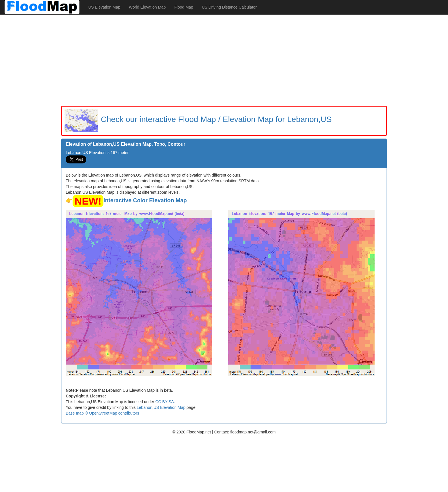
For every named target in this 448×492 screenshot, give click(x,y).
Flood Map (184, 7)
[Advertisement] (224, 60)
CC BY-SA (165, 402)
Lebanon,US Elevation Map (161, 407)
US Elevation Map (104, 7)
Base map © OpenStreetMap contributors (102, 413)
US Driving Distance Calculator (229, 7)
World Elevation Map (147, 7)
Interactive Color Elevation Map (145, 200)
